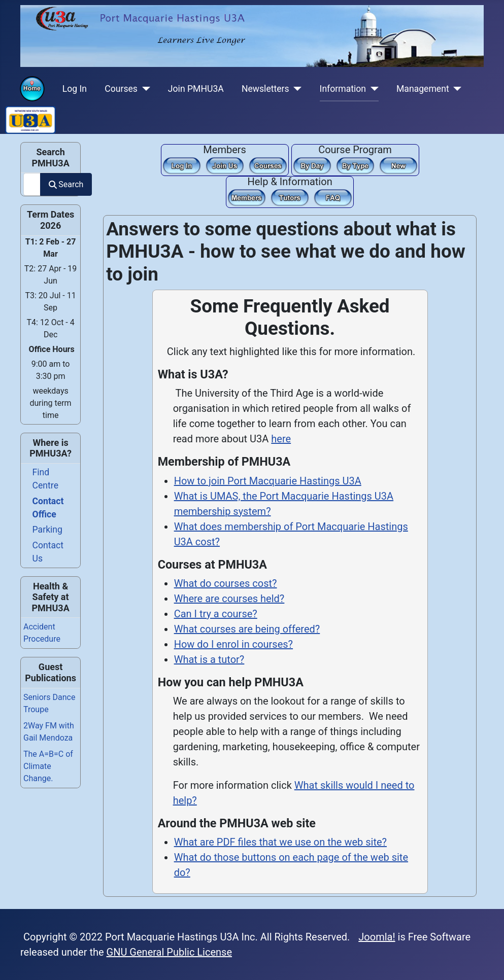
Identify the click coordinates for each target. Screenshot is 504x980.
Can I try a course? (216, 614)
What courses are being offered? (247, 629)
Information (343, 89)
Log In (75, 89)
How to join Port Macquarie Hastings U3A (268, 481)
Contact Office (48, 508)
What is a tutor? (209, 659)
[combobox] (32, 184)
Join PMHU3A (196, 89)
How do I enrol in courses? (233, 644)
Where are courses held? (229, 599)
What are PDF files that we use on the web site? (280, 842)
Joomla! (377, 937)
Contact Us (48, 552)
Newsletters (265, 89)
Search (66, 184)
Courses (121, 89)
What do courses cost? (226, 583)
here (281, 439)
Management (423, 89)
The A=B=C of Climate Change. (48, 766)
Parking (47, 530)
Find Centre (45, 479)
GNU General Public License (170, 952)
